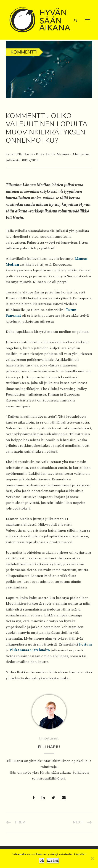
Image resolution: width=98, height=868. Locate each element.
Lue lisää (53, 861)
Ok (42, 861)
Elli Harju (49, 747)
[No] (92, 858)
